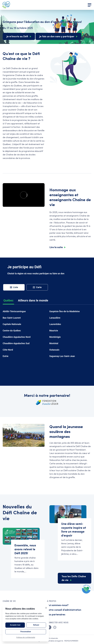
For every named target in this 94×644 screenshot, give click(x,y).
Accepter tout (15, 625)
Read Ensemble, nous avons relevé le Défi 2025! (28, 559)
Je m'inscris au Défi (17, 36)
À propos (52, 601)
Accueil (6, 5)
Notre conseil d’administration (64, 610)
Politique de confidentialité (26, 637)
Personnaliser (26, 632)
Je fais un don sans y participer (57, 36)
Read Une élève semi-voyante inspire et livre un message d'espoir (75, 539)
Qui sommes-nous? (58, 605)
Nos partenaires (56, 614)
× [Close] (46, 608)
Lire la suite (56, 247)
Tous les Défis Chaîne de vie (74, 578)
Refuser (36, 625)
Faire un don (86, 589)
